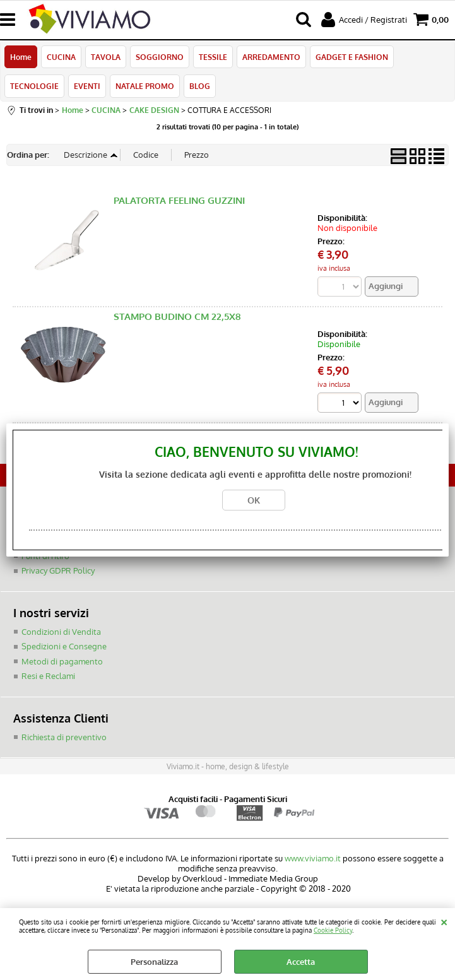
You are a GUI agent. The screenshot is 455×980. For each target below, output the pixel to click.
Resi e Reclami (48, 676)
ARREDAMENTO (271, 57)
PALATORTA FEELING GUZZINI (179, 200)
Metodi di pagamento (62, 661)
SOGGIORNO (160, 57)
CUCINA (61, 57)
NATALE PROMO (145, 86)
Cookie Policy (333, 930)
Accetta (301, 962)
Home (21, 57)
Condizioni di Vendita (61, 632)
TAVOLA (106, 57)
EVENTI (87, 86)
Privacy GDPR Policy (58, 570)
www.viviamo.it (313, 858)
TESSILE (213, 57)
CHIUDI (444, 921)
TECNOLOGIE (34, 86)
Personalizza (154, 962)
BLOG (200, 86)
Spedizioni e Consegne (64, 646)
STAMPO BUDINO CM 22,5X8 (177, 316)
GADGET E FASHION (352, 57)
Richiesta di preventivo (64, 737)
